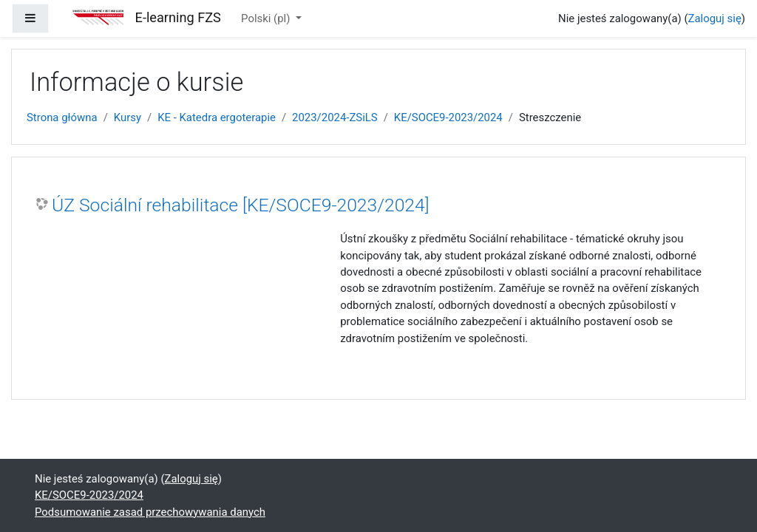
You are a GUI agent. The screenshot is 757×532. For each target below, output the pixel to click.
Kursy (128, 117)
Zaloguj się (715, 18)
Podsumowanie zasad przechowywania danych (150, 512)
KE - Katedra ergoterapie (217, 117)
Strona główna (62, 117)
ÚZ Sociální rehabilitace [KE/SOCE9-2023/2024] (241, 205)
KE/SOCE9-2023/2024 (448, 117)
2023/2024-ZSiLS (335, 117)
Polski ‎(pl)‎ (267, 18)
